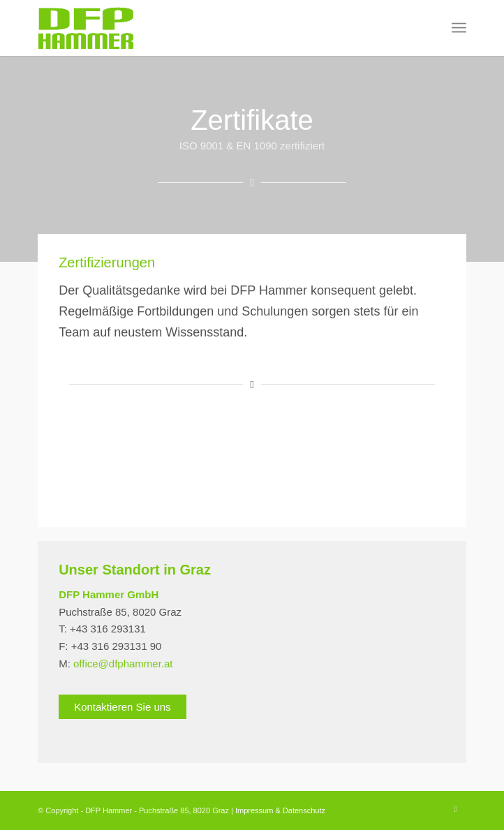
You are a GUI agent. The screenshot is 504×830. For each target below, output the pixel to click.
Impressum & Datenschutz (280, 810)
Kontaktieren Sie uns (122, 707)
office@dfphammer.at (123, 664)
